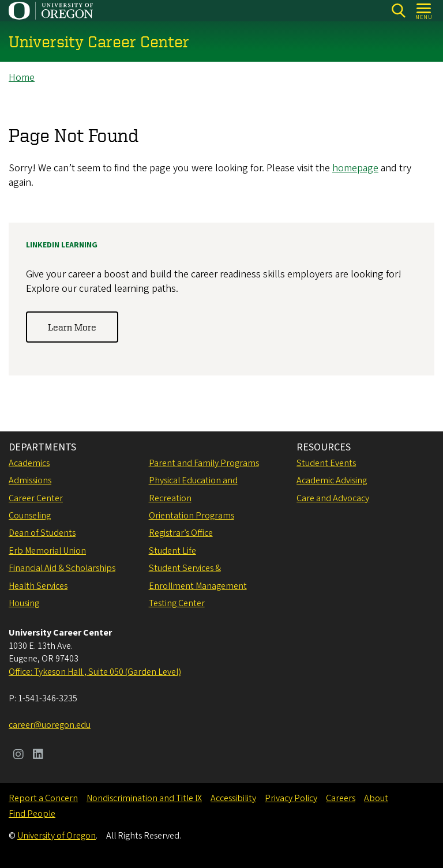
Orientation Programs (192, 516)
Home (22, 78)
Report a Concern (43, 798)
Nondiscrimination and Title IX (144, 798)
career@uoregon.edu (50, 725)
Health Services (38, 586)
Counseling (30, 516)
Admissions (30, 480)
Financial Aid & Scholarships (62, 568)
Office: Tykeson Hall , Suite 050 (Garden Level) (95, 672)
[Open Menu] (424, 11)
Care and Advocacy (333, 498)
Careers (341, 798)
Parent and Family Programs (204, 463)
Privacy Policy (291, 798)
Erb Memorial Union (47, 551)
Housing (24, 603)
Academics (29, 463)
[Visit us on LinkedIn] (38, 756)
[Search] (398, 11)
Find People (32, 814)
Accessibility (233, 798)
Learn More (72, 327)
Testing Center (177, 603)
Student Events (326, 463)
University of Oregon (57, 836)
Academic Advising (332, 480)
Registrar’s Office (181, 533)
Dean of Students (42, 533)
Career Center (36, 498)
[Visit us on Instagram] (18, 756)
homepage (355, 168)
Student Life (172, 551)
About (376, 798)
